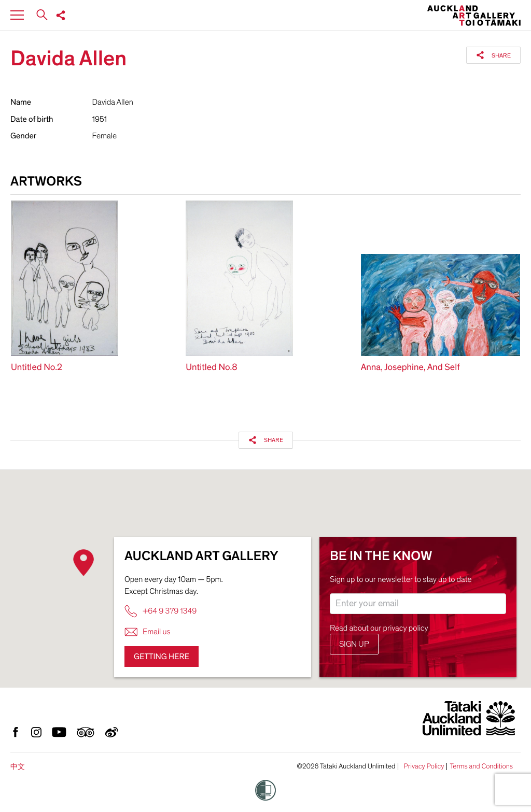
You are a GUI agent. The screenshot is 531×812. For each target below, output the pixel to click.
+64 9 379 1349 (160, 611)
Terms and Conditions (481, 766)
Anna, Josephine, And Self (410, 368)
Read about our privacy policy (379, 628)
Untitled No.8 (211, 368)
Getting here (162, 657)
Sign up (354, 644)
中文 (18, 767)
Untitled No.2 (37, 368)
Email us (148, 632)
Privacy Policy (424, 766)
